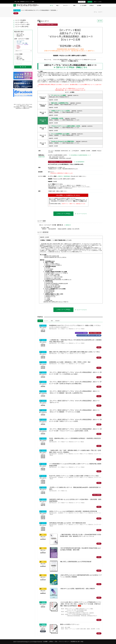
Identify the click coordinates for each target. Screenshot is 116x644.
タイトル (17, 56)
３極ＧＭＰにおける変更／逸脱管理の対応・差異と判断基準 (77, 589)
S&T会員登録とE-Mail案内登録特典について (80, 155)
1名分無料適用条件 (79, 162)
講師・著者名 (18, 59)
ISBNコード (18, 57)
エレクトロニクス (19, 41)
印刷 (100, 21)
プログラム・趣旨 (19, 60)
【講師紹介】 (68, 225)
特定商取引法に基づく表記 (77, 642)
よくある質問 (83, 5)
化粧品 (17, 48)
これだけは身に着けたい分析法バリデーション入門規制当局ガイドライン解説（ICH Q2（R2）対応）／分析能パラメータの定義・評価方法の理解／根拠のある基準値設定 (81, 604)
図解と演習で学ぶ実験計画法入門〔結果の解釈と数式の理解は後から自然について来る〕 (75, 352)
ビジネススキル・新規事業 (21, 45)
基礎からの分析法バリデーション (70, 624)
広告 (56, 642)
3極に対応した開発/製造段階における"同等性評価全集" (76, 562)
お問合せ (92, 5)
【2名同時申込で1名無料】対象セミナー (48, 25)
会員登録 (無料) (82, 2)
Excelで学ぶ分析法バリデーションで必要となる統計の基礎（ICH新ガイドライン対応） (74, 476)
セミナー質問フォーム (22, 22)
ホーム (52, 5)
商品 (58, 5)
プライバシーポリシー (64, 642)
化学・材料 (18, 42)
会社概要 (99, 5)
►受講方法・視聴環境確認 (64, 176)
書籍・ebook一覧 (19, 35)
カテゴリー (67, 5)
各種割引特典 (41, 157)
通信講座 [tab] (57, 321)
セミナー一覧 (18, 34)
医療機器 (17, 47)
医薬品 (17, 46)
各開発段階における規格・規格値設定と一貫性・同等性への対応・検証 (70, 362)
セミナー (100, 12)
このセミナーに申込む (63, 214)
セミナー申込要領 (21, 20)
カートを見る (98, 2)
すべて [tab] (40, 321)
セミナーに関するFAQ (22, 27)
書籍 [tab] (52, 321)
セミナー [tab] (46, 321)
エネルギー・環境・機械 (21, 43)
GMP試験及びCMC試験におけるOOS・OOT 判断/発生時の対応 (68, 523)
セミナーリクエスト (81, 214)
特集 (75, 5)
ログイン (90, 2)
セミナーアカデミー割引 (22, 24)
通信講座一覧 (18, 36)
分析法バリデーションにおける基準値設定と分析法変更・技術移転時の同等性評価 (73, 511)
